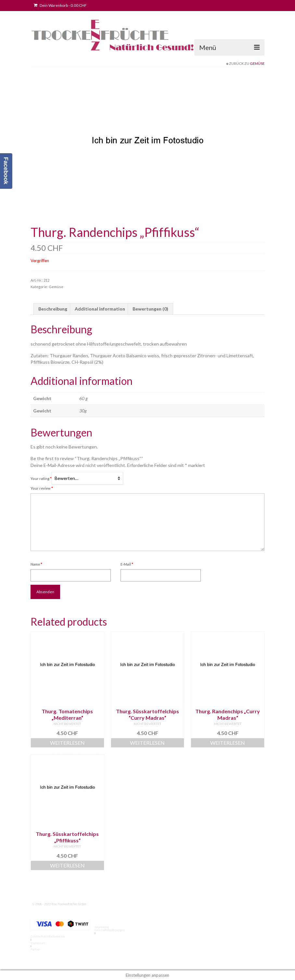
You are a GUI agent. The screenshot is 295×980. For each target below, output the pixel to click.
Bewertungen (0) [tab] (150, 309)
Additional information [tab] (100, 309)
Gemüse (257, 63)
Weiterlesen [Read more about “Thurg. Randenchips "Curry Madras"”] (228, 743)
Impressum (38, 943)
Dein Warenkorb (60, 5)
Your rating (41, 478)
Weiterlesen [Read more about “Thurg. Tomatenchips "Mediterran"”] (67, 743)
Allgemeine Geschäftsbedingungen (110, 929)
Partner (35, 949)
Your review (42, 488)
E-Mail (127, 564)
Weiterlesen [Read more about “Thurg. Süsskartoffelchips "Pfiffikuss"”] (67, 865)
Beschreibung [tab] (53, 309)
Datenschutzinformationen (48, 937)
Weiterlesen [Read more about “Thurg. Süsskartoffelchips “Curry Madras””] (147, 743)
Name (36, 564)
